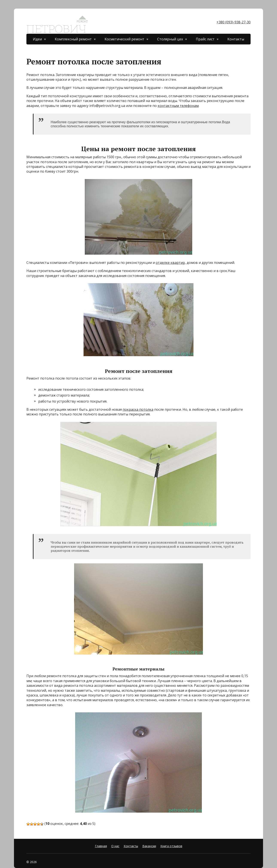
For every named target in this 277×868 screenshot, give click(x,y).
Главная (101, 846)
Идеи (37, 39)
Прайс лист (205, 39)
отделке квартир (170, 263)
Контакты (236, 39)
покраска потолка (138, 409)
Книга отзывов (171, 846)
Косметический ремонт (124, 39)
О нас (115, 846)
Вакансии (149, 846)
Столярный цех (170, 39)
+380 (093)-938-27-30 (234, 22)
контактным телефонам (178, 106)
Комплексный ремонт (73, 39)
